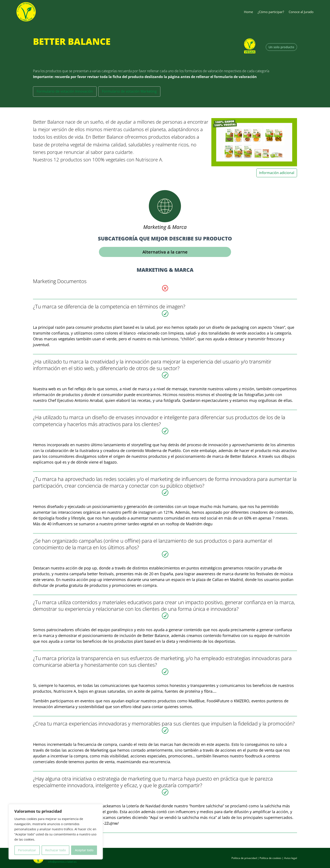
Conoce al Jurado (301, 12)
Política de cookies (270, 858)
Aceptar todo (84, 850)
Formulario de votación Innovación (65, 91)
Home (248, 12)
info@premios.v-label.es (62, 862)
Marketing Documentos (60, 281)
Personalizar (27, 850)
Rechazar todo (55, 850)
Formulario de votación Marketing (129, 91)
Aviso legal (291, 858)
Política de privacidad (244, 858)
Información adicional (277, 173)
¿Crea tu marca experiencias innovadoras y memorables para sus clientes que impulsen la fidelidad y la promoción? (164, 723)
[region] (56, 832)
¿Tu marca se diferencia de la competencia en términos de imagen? (109, 306)
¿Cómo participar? (271, 12)
